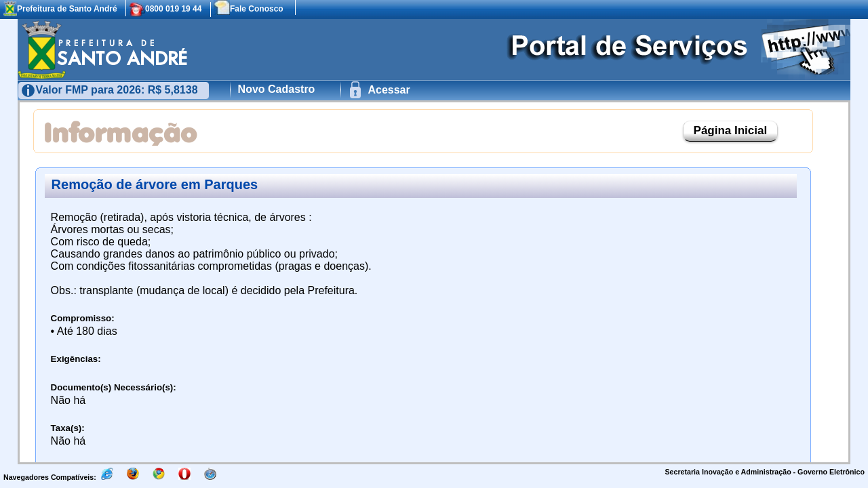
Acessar (388, 90)
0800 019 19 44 (173, 9)
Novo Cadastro (277, 89)
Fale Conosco (257, 9)
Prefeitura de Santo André (67, 9)
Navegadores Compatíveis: (51, 477)
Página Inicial (731, 130)
